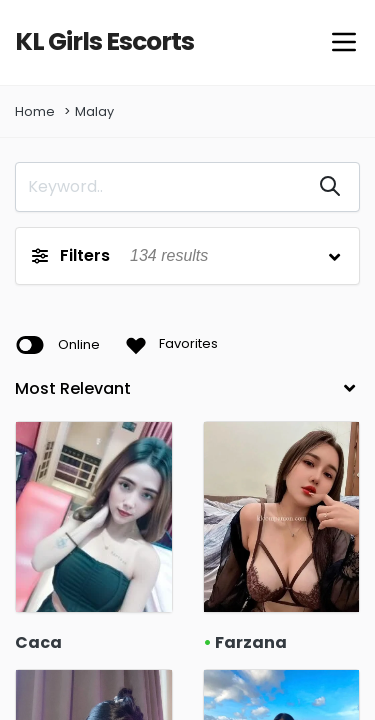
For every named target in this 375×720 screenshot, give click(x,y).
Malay (94, 112)
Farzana (243, 643)
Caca (34, 643)
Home (35, 112)
